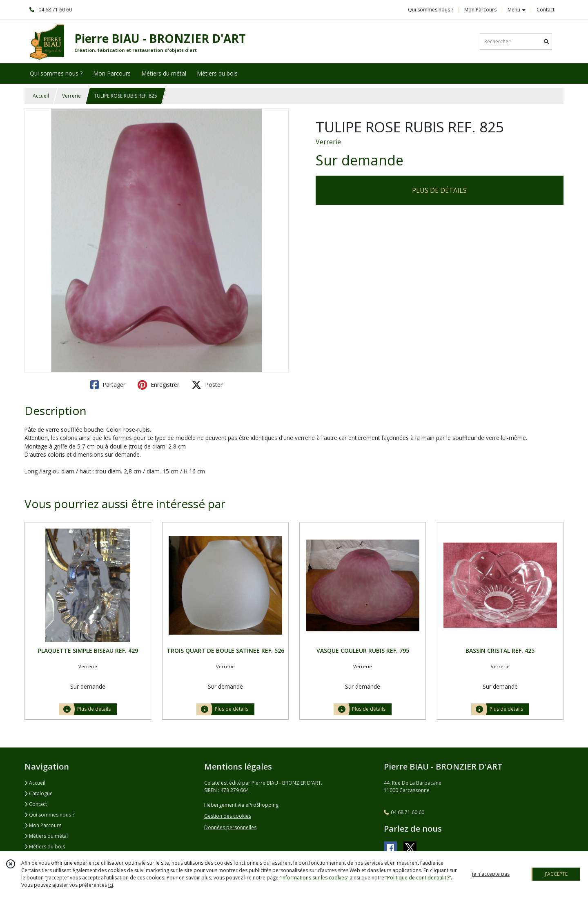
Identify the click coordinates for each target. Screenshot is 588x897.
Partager (108, 385)
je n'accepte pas (491, 874)
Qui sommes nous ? (49, 815)
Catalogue (39, 793)
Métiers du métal (46, 836)
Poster (207, 385)
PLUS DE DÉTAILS (439, 190)
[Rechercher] (546, 41)
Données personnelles (230, 827)
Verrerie (71, 96)
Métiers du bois (45, 847)
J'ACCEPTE (556, 874)
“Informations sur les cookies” (314, 878)
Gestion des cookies (228, 816)
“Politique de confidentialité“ (418, 878)
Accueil (41, 96)
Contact (546, 10)
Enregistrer (158, 385)
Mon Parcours (43, 825)
